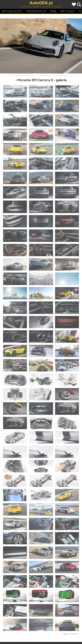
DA (53, 11)
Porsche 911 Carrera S (35, 80)
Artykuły (68, 11)
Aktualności (12, 11)
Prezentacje (36, 11)
